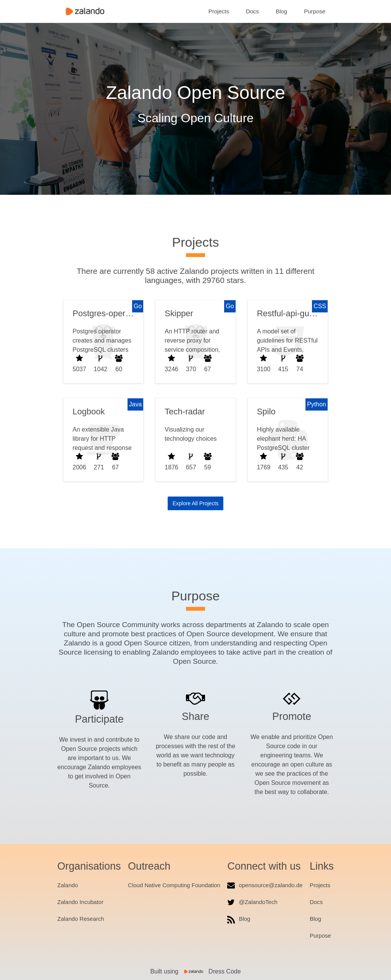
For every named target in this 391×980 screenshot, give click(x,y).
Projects (219, 11)
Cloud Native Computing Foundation (174, 885)
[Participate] (99, 700)
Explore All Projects (196, 503)
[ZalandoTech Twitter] (231, 902)
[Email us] (231, 885)
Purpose (315, 11)
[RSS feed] (231, 920)
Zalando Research (81, 919)
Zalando (68, 885)
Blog (281, 11)
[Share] (195, 698)
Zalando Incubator (80, 902)
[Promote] (292, 699)
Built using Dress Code (195, 971)
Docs (252, 11)
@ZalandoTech (258, 902)
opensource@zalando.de (271, 885)
